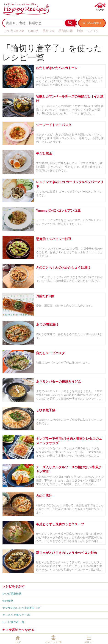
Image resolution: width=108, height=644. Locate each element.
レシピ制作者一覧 (13, 622)
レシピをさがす (14, 586)
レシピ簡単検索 (12, 594)
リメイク (93, 31)
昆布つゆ (48, 31)
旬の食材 (8, 601)
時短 (80, 31)
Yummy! (33, 31)
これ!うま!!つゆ (14, 31)
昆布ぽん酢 (66, 31)
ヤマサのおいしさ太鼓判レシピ (22, 608)
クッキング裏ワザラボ (16, 615)
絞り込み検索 (91, 23)
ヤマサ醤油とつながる (18, 630)
